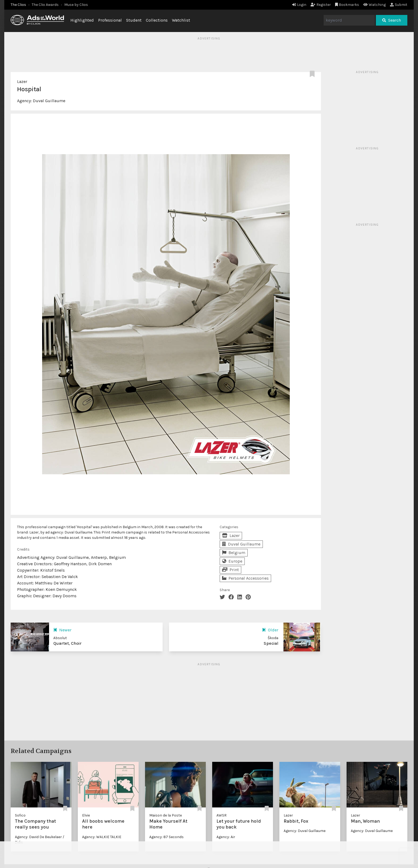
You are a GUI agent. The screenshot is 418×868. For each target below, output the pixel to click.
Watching (375, 5)
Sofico (20, 815)
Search (392, 20)
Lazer (22, 81)
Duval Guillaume (49, 101)
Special (271, 643)
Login (299, 5)
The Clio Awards (45, 5)
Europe (232, 561)
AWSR (222, 815)
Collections (157, 20)
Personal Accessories (245, 578)
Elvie (86, 815)
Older (270, 630)
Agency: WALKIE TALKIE (102, 837)
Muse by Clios (76, 5)
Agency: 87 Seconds (166, 837)
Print (230, 570)
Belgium (234, 553)
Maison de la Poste (166, 815)
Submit (399, 5)
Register (321, 5)
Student (134, 20)
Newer (62, 630)
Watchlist (181, 20)
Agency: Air (226, 837)
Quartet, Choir (67, 643)
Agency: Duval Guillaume (305, 831)
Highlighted (82, 20)
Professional (110, 20)
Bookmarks (347, 5)
